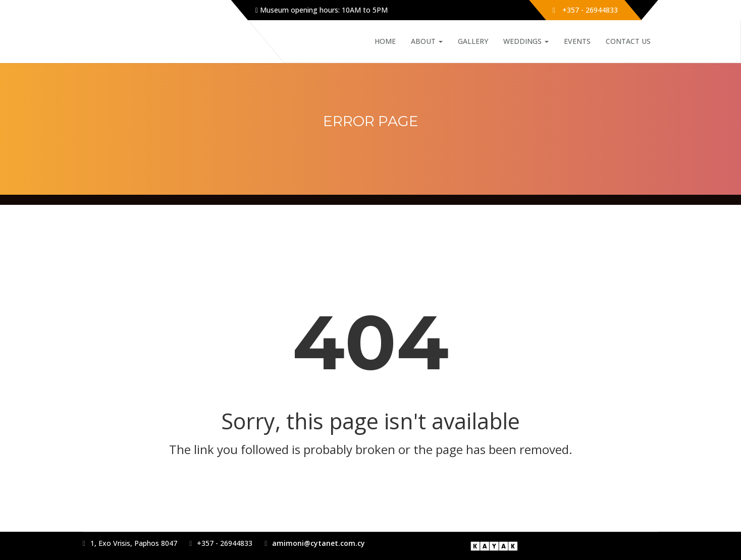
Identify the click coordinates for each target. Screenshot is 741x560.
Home (385, 41)
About (427, 41)
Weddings (526, 41)
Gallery (473, 41)
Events (577, 41)
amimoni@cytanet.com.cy (319, 543)
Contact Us (628, 41)
